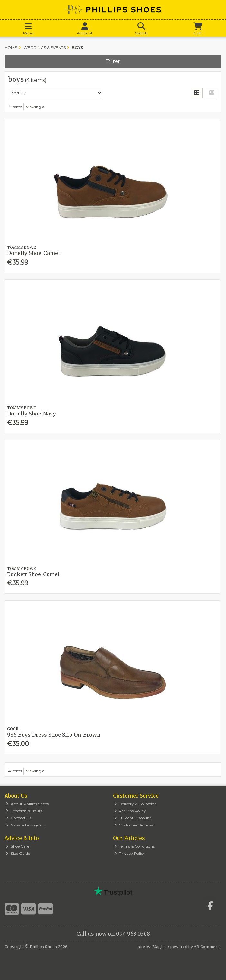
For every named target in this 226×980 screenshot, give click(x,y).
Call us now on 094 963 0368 (113, 934)
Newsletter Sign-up (26, 825)
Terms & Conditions (135, 846)
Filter (113, 61)
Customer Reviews (134, 825)
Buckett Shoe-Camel (33, 574)
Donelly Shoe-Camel (33, 253)
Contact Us (19, 818)
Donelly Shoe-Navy (32, 414)
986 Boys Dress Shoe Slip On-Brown (54, 735)
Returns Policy (130, 811)
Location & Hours (24, 811)
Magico (160, 947)
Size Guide (18, 853)
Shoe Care (18, 846)
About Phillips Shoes (27, 804)
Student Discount (133, 818)
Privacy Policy (130, 853)
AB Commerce (208, 947)
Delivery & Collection (136, 804)
